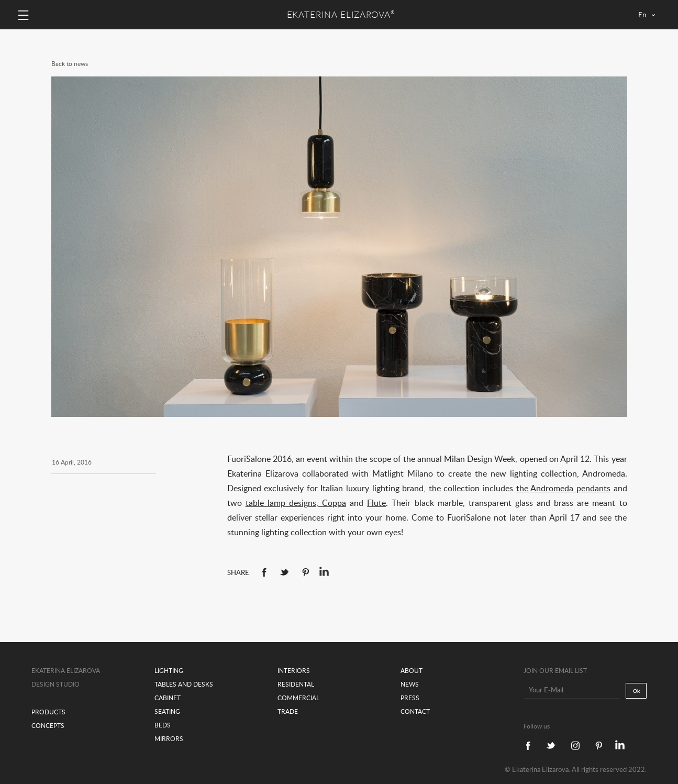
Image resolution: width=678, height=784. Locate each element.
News (410, 684)
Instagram (575, 746)
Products (48, 712)
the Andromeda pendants (563, 488)
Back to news (70, 64)
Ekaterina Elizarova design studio (66, 677)
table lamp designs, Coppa (296, 503)
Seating (167, 711)
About (412, 671)
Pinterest (305, 572)
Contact (415, 711)
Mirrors (169, 739)
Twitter (284, 572)
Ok (636, 691)
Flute (376, 503)
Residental (296, 684)
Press (410, 698)
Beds (163, 725)
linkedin (324, 571)
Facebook (264, 572)
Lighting (169, 671)
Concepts (48, 726)
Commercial (298, 698)
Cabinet (168, 698)
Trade (288, 711)
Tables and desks (184, 684)
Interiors (294, 671)
